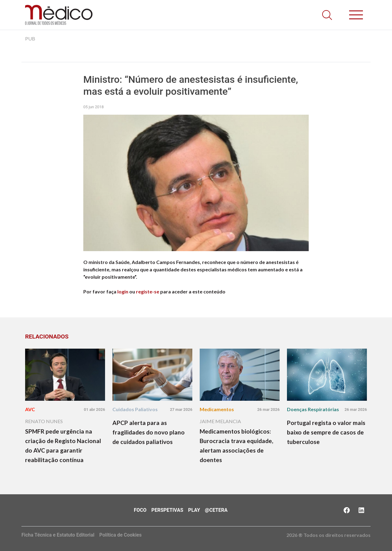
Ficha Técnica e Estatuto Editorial (58, 535)
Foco (140, 510)
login (123, 291)
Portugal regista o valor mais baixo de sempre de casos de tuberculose (326, 432)
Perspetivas (167, 510)
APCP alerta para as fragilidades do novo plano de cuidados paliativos (149, 432)
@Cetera (216, 510)
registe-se (148, 291)
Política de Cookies (120, 535)
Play (194, 510)
